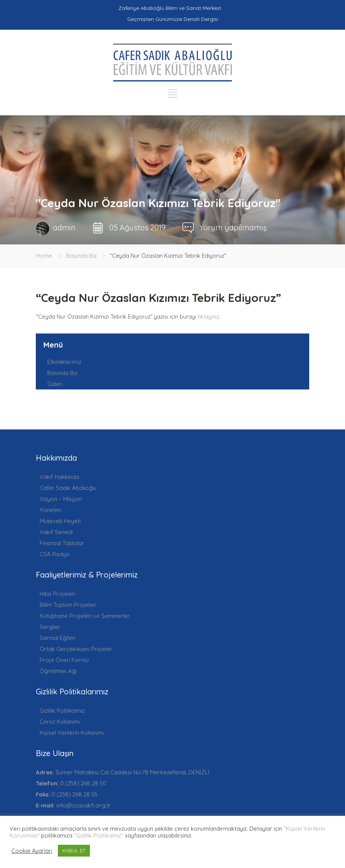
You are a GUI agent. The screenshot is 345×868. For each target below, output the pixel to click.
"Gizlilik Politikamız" (99, 835)
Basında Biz (81, 256)
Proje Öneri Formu (64, 660)
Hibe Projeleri (57, 594)
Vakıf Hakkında (59, 477)
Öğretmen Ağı (58, 671)
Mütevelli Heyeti (60, 521)
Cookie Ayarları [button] (32, 851)
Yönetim (50, 510)
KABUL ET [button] (74, 850)
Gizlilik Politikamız (62, 711)
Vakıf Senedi (56, 532)
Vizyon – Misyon (61, 499)
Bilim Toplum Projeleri (68, 605)
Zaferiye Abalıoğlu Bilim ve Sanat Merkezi (170, 8)
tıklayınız (208, 317)
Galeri (55, 384)
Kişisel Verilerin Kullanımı (72, 733)
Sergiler (50, 627)
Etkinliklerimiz (64, 362)
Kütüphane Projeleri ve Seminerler (85, 616)
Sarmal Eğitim (57, 638)
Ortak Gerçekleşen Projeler (76, 649)
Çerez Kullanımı (60, 722)
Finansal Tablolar (62, 543)
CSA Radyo (55, 554)
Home (44, 256)
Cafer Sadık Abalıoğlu (68, 488)
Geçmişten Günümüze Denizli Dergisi (173, 19)
